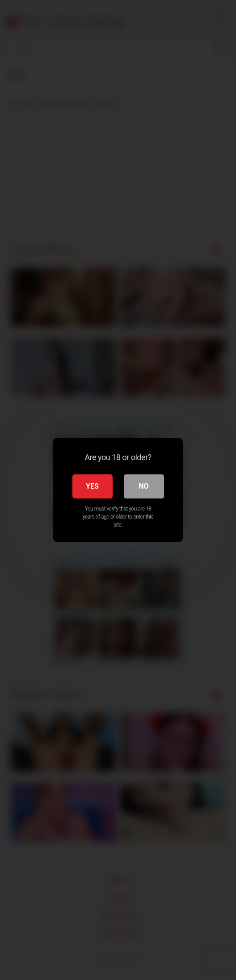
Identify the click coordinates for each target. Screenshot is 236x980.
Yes (92, 486)
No (143, 486)
